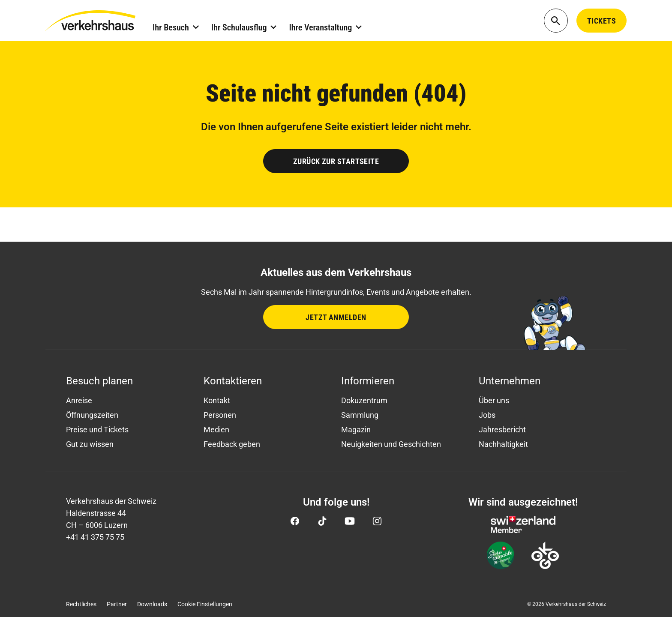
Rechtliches (81, 604)
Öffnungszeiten (92, 415)
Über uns (494, 400)
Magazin (356, 430)
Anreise (79, 400)
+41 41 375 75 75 (95, 537)
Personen (220, 415)
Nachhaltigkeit (503, 444)
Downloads (152, 604)
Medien (216, 430)
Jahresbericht (502, 430)
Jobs (487, 415)
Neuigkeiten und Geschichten (391, 444)
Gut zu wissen (90, 444)
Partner (117, 604)
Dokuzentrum (364, 400)
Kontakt (217, 400)
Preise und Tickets (97, 430)
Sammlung (360, 415)
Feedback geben (232, 444)
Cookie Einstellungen (205, 604)
